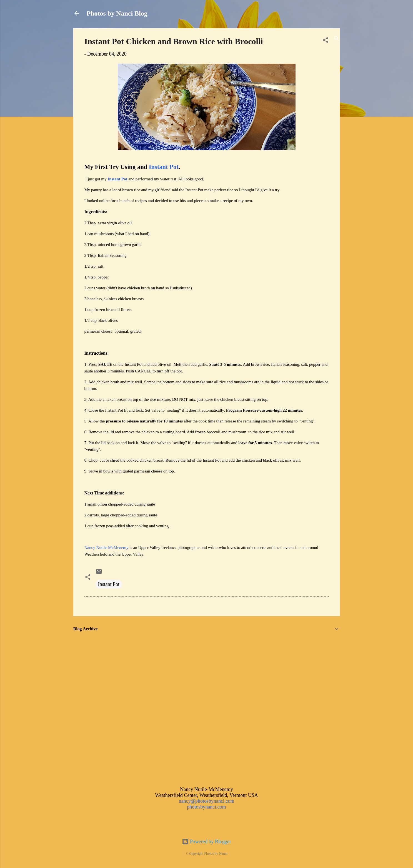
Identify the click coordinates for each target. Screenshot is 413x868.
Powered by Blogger (206, 842)
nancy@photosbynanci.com (206, 801)
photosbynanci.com (206, 807)
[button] (326, 41)
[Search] (337, 39)
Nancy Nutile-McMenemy (107, 548)
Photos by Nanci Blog (117, 13)
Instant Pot (164, 167)
